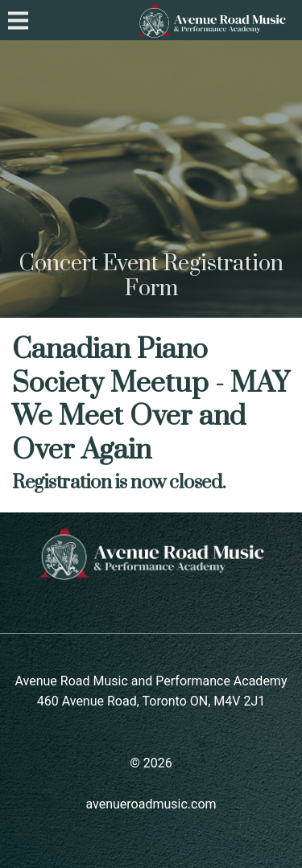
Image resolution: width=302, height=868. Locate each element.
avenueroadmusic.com (151, 804)
